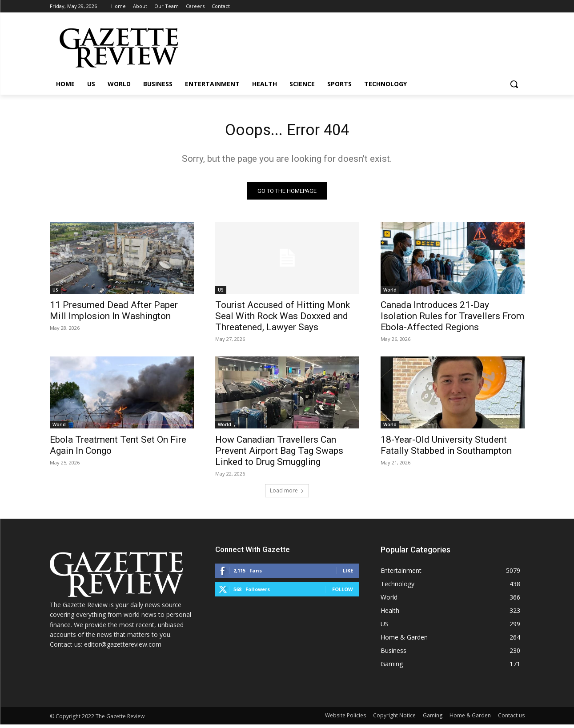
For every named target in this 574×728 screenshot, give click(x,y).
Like (348, 574)
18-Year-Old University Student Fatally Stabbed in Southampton (446, 449)
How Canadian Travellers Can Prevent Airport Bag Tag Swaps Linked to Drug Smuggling (279, 454)
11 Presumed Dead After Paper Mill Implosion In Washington (114, 314)
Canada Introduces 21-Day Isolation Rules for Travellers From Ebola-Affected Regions (452, 320)
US (55, 293)
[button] (514, 84)
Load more (287, 494)
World (390, 293)
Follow (343, 593)
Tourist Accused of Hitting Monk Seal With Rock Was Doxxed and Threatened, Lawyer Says (283, 320)
